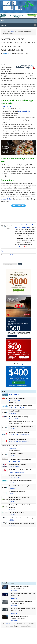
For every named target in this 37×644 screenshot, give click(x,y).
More (3, 251)
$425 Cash (12, 483)
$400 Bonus (12, 448)
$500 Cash (12, 429)
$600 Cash (12, 525)
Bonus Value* (8, 624)
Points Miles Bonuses (11, 255)
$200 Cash (12, 515)
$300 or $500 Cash (14, 477)
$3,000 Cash (13, 413)
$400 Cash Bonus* (19, 434)
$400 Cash (12, 456)
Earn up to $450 (14, 419)
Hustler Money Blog (19, 6)
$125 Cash (12, 488)
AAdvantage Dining (24, 111)
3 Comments (33, 59)
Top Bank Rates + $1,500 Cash (18, 408)
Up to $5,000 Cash (14, 400)
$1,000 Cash (13, 502)
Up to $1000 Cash (14, 461)
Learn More (15, 591)
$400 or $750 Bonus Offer (17, 472)
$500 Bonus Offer (14, 467)
